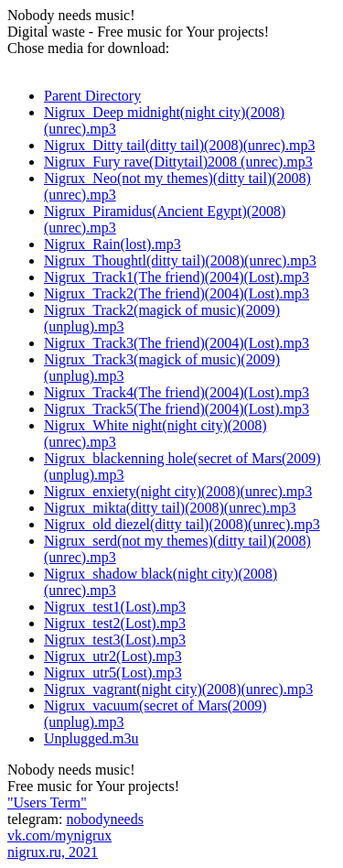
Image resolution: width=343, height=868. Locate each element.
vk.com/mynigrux (59, 835)
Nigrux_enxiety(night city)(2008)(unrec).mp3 (178, 491)
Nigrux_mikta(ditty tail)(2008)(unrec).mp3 (170, 508)
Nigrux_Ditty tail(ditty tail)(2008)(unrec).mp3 (179, 145)
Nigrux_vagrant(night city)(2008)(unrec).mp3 (178, 689)
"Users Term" (47, 803)
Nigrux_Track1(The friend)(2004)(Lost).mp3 (177, 277)
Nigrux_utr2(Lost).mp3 (113, 656)
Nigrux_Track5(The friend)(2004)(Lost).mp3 (177, 409)
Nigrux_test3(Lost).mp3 (115, 640)
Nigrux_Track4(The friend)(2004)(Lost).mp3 (177, 392)
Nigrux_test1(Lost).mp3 (115, 607)
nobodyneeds (104, 819)
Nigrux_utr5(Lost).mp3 (113, 673)
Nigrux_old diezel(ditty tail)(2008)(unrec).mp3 (182, 524)
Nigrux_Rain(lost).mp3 (113, 244)
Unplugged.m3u (91, 738)
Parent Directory (92, 96)
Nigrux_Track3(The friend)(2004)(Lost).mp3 (177, 343)
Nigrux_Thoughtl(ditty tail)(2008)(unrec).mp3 (180, 260)
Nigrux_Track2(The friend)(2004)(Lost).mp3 (177, 293)
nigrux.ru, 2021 (53, 852)
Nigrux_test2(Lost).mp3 (115, 623)
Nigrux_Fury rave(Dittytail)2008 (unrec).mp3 (178, 162)
